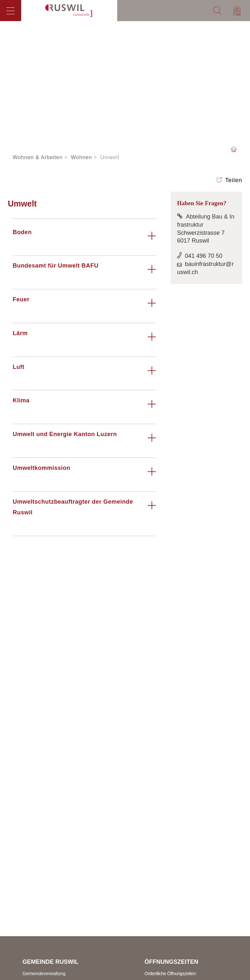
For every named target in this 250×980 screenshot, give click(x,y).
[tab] (84, 239)
